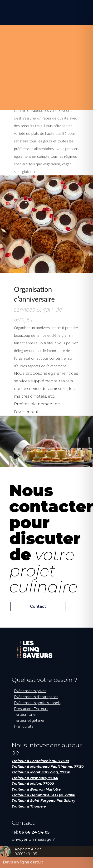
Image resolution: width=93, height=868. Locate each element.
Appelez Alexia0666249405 (28, 851)
